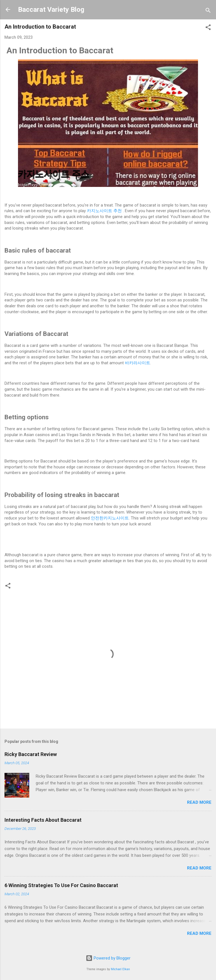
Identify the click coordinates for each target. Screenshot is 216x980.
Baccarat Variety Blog (51, 10)
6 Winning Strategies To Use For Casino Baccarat (61, 885)
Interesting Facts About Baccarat (43, 820)
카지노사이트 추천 (105, 211)
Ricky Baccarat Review (31, 754)
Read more (199, 802)
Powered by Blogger (108, 958)
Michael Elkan (120, 969)
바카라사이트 (138, 363)
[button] (208, 28)
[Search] (208, 11)
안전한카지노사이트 (110, 518)
